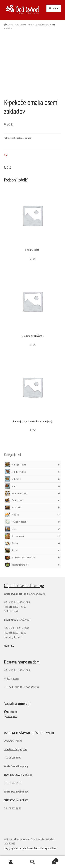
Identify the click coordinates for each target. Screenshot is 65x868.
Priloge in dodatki (16, 522)
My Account (11, 862)
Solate (11, 550)
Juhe (10, 486)
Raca (10, 529)
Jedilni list (9, 646)
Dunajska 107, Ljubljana (16, 749)
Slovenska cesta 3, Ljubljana (18, 775)
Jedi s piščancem (16, 465)
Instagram (10, 716)
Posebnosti (13, 507)
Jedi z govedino (15, 472)
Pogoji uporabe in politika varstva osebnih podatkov (30, 848)
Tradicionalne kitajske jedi (20, 558)
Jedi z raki (13, 479)
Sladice (12, 543)
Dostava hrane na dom (22, 662)
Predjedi (12, 515)
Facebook (10, 712)
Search (32, 862)
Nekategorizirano (24, 25)
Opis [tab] (6, 155)
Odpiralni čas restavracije (24, 585)
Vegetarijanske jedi (17, 565)
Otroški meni (14, 500)
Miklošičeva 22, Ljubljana (16, 800)
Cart (51, 860)
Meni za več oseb (16, 493)
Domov (11, 25)
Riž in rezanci (14, 536)
